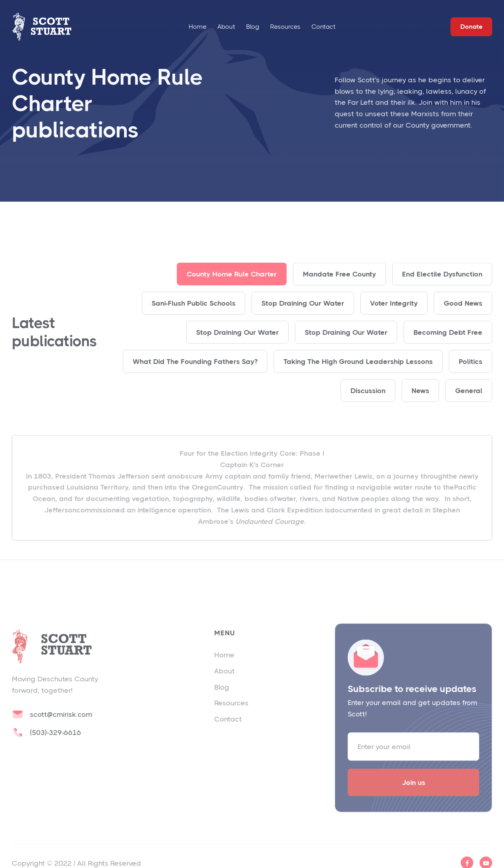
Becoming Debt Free (448, 341)
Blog (253, 27)
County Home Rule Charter (232, 282)
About (226, 27)
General (469, 399)
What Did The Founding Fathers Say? (195, 370)
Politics (471, 370)
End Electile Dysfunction (442, 282)
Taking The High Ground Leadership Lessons (358, 370)
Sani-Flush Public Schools (194, 312)
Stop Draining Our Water (303, 312)
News (420, 399)
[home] (42, 27)
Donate (471, 27)
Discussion (368, 399)
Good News (463, 312)
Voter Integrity (394, 312)
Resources (285, 27)
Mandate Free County (339, 282)
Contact (323, 27)
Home (197, 27)
